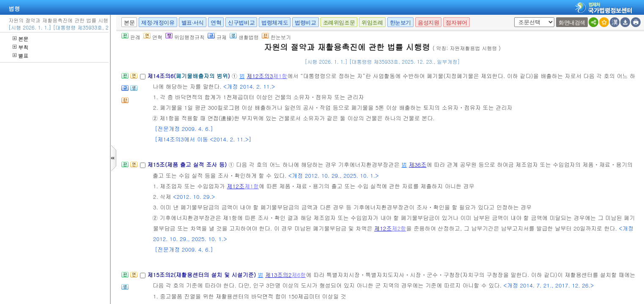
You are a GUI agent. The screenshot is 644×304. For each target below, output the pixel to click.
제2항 (399, 228)
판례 (131, 37)
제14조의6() (189, 76)
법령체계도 (275, 23)
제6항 (299, 275)
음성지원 (428, 23)
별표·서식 (193, 23)
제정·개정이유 (158, 23)
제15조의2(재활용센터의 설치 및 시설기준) (202, 275)
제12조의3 (260, 76)
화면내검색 (572, 23)
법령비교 (305, 23)
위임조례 (372, 23)
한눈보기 (400, 23)
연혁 (216, 23)
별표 (21, 56)
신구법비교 (241, 23)
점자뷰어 (456, 23)
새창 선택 (513, 18)
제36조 (418, 164)
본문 (21, 39)
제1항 (280, 76)
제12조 (236, 186)
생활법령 (244, 37)
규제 (217, 37)
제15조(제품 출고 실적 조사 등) (188, 164)
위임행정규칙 (185, 37)
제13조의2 (278, 275)
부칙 (21, 47)
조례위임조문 (339, 23)
